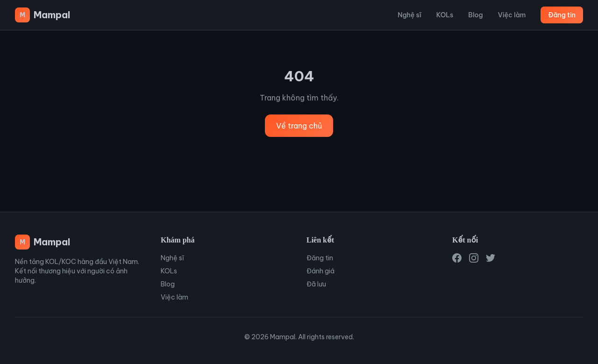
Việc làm (512, 15)
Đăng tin (562, 15)
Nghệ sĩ (409, 15)
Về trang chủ (299, 126)
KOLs (445, 15)
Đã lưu (316, 284)
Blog (475, 15)
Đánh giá (320, 271)
